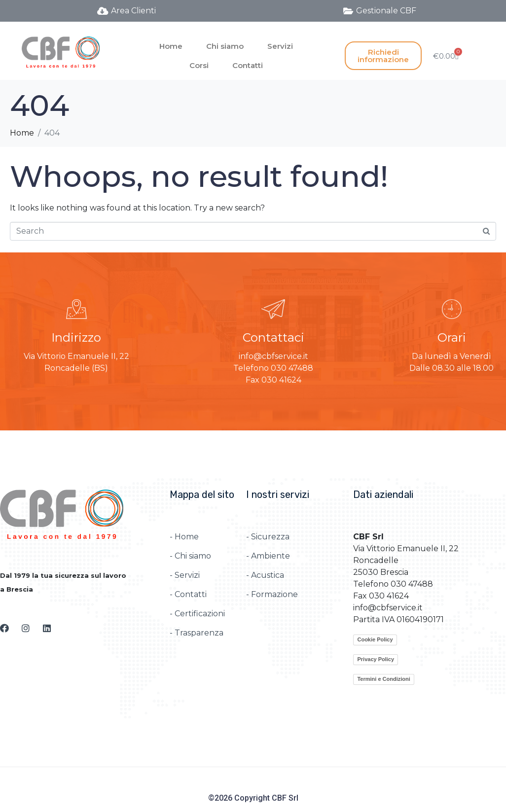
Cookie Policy (375, 639)
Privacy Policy (376, 659)
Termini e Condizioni (383, 679)
